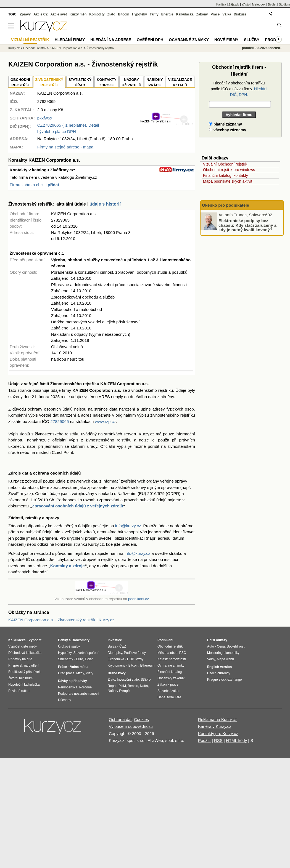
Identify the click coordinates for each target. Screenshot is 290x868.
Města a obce (167, 653)
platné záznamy (225, 124)
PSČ (183, 653)
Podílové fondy (135, 653)
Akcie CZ (40, 14)
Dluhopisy (115, 653)
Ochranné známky (189, 40)
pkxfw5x (45, 118)
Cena (221, 646)
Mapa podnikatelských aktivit (228, 181)
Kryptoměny (117, 665)
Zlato (111, 14)
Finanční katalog (170, 672)
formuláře (174, 697)
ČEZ (123, 646)
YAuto (246, 4)
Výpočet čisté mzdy (23, 646)
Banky (63, 640)
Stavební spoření (86, 653)
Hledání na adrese (111, 40)
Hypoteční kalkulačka (24, 685)
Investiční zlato (128, 680)
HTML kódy (236, 740)
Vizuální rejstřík (30, 40)
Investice (115, 640)
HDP (130, 659)
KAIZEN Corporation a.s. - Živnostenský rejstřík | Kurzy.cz (61, 620)
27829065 (60, 421)
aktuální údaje (71, 204)
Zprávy (25, 14)
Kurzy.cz (14, 48)
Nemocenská (68, 687)
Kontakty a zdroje (68, 566)
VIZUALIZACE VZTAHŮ (180, 82)
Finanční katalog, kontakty (226, 175)
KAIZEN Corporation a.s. (66, 48)
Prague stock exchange (224, 680)
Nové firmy (226, 40)
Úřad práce (66, 673)
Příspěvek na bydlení (24, 665)
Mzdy (80, 673)
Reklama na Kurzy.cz (217, 719)
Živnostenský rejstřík (101, 48)
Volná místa (79, 667)
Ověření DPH (150, 40)
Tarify (154, 14)
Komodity (97, 14)
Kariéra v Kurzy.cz (215, 726)
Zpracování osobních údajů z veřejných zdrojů (78, 506)
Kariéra (221, 4)
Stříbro (146, 680)
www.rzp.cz (106, 421)
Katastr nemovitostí (172, 659)
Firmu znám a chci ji (34, 185)
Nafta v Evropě (119, 691)
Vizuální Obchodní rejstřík (225, 164)
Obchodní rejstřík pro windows (229, 170)
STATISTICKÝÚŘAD (80, 82)
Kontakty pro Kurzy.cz (218, 733)
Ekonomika (116, 659)
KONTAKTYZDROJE (106, 82)
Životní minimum (20, 678)
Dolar (89, 659)
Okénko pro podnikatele (226, 205)
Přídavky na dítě (20, 659)
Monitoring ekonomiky (223, 653)
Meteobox (259, 4)
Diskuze (240, 14)
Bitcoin (124, 14)
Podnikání (165, 640)
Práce (215, 14)
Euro (79, 659)
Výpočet (35, 640)
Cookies (141, 719)
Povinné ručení (19, 691)
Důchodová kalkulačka (25, 653)
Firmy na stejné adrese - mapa (65, 147)
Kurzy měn (78, 14)
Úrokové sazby (69, 646)
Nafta (144, 686)
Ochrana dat (120, 719)
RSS (218, 740)
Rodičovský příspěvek (24, 672)
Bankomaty (81, 640)
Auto (211, 646)
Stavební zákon (169, 691)
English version (219, 667)
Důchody (64, 700)
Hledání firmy (70, 40)
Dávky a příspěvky (72, 681)
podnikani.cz (139, 599)
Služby (252, 40)
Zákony (202, 14)
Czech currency (219, 673)
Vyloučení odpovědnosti (131, 726)
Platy (90, 673)
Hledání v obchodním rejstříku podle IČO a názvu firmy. (239, 89)
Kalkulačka (185, 14)
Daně (161, 697)
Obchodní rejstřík (35, 48)
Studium (284, 4)
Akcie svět (59, 14)
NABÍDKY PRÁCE (155, 82)
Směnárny (66, 659)
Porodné (85, 687)
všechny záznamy (227, 130)
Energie (167, 14)
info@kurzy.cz (128, 526)
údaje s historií (105, 204)
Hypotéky (139, 14)
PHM (122, 686)
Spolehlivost (236, 646)
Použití (204, 740)
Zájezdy (234, 4)
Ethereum (147, 665)
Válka (227, 14)
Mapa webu (225, 659)
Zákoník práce (168, 685)
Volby (211, 659)
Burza (112, 646)
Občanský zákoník (171, 678)
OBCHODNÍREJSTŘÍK (20, 82)
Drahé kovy (117, 673)
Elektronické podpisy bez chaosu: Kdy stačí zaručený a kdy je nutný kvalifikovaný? (247, 225)
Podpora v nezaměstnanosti (79, 694)
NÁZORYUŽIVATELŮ (131, 82)
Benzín (133, 686)
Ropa (112, 686)
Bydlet (272, 4)
